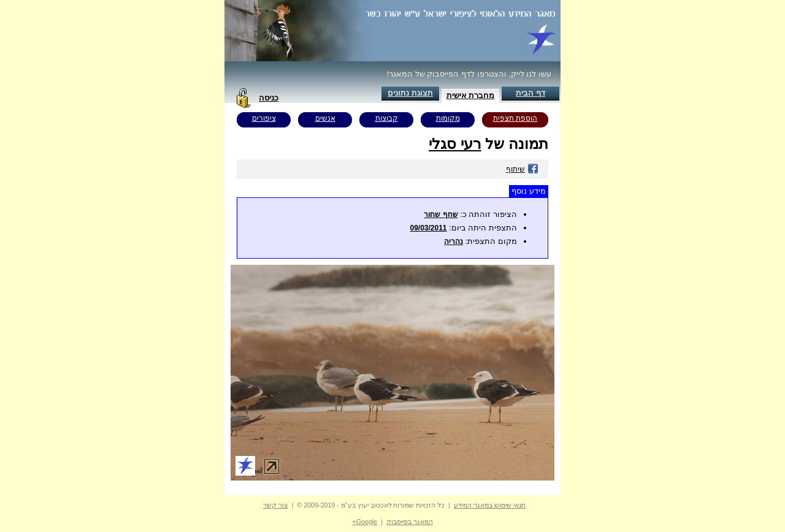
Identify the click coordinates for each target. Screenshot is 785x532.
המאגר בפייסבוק (410, 522)
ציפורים (264, 118)
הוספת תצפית (515, 118)
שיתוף (522, 169)
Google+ (365, 522)
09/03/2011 (428, 228)
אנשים (325, 118)
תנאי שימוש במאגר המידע (490, 505)
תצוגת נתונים (410, 93)
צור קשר (276, 505)
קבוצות (387, 118)
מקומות (448, 118)
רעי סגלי (455, 144)
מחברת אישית (471, 95)
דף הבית (530, 93)
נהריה (454, 241)
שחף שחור (441, 215)
